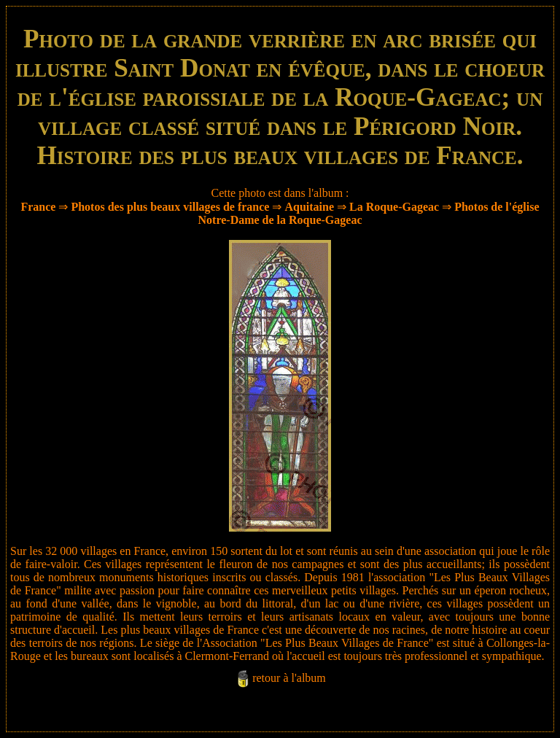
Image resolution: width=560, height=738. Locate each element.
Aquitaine (309, 207)
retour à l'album (289, 678)
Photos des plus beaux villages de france (170, 207)
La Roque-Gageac (394, 207)
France (38, 207)
